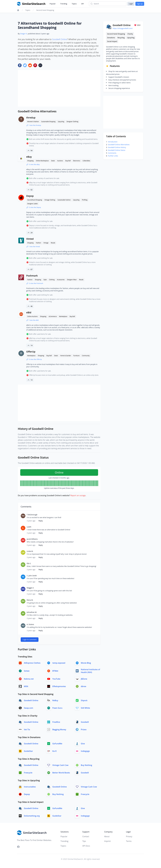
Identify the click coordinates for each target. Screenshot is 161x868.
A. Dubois (30, 624)
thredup (31, 118)
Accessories (61, 280)
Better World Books (61, 773)
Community (86, 356)
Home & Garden (66, 356)
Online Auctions (33, 316)
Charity (130, 34)
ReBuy (55, 700)
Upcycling (61, 122)
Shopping (30, 161)
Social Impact (112, 41)
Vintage (46, 243)
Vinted (30, 239)
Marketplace (63, 316)
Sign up (140, 4)
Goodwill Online (60, 39)
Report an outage (78, 495)
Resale (53, 243)
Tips (84, 841)
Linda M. (30, 551)
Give (83, 744)
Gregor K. (24, 34)
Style (45, 280)
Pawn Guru (57, 708)
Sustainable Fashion (64, 200)
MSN (26, 686)
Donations (111, 38)
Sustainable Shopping (48, 122)
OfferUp (31, 352)
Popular (53, 4)
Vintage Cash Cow (60, 765)
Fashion (38, 243)
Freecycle (28, 773)
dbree (84, 686)
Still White (85, 708)
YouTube (56, 679)
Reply (41, 521)
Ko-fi (54, 751)
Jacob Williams (32, 539)
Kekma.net (29, 679)
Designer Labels (33, 204)
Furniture (76, 356)
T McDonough (32, 515)
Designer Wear (72, 280)
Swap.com (29, 708)
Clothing (52, 280)
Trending (64, 4)
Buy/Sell (68, 161)
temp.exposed (59, 663)
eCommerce (53, 316)
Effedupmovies (59, 686)
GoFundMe (57, 744)
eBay (29, 157)
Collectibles (86, 161)
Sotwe (27, 671)
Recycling (121, 38)
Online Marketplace (42, 161)
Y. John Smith (32, 576)
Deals (53, 161)
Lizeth (29, 527)
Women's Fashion (33, 122)
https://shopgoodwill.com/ (123, 28)
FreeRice (56, 722)
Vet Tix (27, 730)
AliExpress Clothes (32, 663)
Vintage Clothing (50, 200)
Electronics (77, 161)
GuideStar (28, 751)
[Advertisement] (59, 88)
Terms (129, 841)
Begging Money (59, 730)
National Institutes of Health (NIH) (90, 671)
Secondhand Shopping (35, 200)
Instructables (30, 787)
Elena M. (30, 600)
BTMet (55, 671)
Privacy (129, 836)
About (107, 836)
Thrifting (85, 200)
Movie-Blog (86, 663)
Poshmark (32, 276)
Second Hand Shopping (45, 10)
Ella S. (29, 563)
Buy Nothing (87, 765)
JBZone (84, 679)
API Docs (86, 846)
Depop (30, 196)
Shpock (84, 700)
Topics (74, 4)
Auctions (60, 161)
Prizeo (84, 730)
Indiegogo (85, 751)
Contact (86, 836)
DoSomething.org (32, 816)
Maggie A (30, 588)
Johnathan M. (32, 612)
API (82, 4)
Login (131, 4)
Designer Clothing (72, 122)
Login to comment (30, 640)
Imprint (107, 841)
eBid (29, 312)
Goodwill (85, 722)
